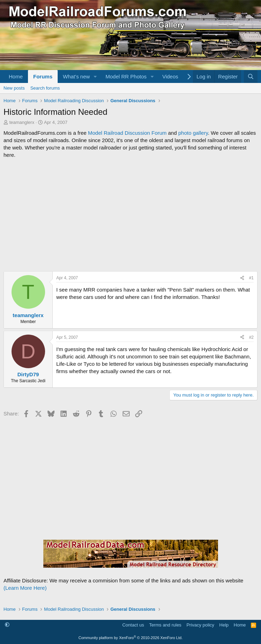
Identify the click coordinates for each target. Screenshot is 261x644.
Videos (170, 76)
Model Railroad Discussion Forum (127, 133)
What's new (76, 76)
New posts (14, 88)
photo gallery (193, 133)
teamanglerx (22, 122)
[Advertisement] (130, 215)
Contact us (133, 625)
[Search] (251, 76)
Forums (43, 76)
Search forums (45, 88)
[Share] (242, 278)
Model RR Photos (126, 76)
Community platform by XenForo (131, 638)
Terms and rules (165, 625)
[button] (95, 76)
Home (16, 76)
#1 (251, 278)
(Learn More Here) (25, 588)
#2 (251, 337)
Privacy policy (200, 625)
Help (224, 625)
